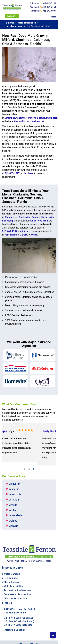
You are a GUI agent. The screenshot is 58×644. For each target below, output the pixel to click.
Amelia (13, 505)
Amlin (13, 510)
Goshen (36, 217)
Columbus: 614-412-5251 (43, 3)
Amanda (14, 500)
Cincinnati (10, 118)
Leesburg (7, 221)
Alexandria (15, 494)
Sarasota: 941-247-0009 (43, 11)
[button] (25, 470)
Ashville (14, 526)
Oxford (24, 235)
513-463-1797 (12, 173)
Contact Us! (12, 16)
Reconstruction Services (17, 590)
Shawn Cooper (19, 431)
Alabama (14, 489)
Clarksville (25, 217)
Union (34, 235)
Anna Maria (16, 515)
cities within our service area (28, 121)
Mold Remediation (27, 23)
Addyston (15, 484)
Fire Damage (11, 578)
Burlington (52, 118)
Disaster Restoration (15, 598)
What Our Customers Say (19, 404)
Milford (32, 118)
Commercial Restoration (17, 594)
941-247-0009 (18, 625)
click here (28, 173)
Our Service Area (14, 476)
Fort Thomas (12, 235)
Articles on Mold (15, 26)
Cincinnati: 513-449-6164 (43, 7)
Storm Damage (12, 582)
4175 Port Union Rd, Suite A (20, 611)
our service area (39, 221)
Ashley (13, 521)
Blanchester (11, 217)
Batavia (41, 118)
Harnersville (48, 217)
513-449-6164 (19, 621)
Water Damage (12, 574)
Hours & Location (14, 630)
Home (10, 23)
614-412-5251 (19, 618)
